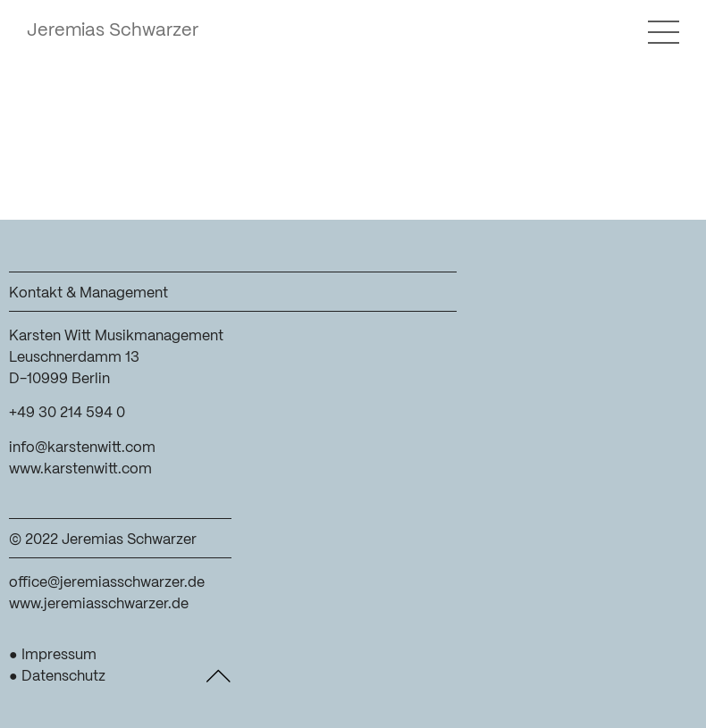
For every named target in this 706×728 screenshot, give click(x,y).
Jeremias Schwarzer (113, 31)
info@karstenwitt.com (82, 448)
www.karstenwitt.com (80, 469)
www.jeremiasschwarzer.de (99, 604)
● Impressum (53, 655)
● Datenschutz (57, 677)
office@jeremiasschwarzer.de (107, 583)
